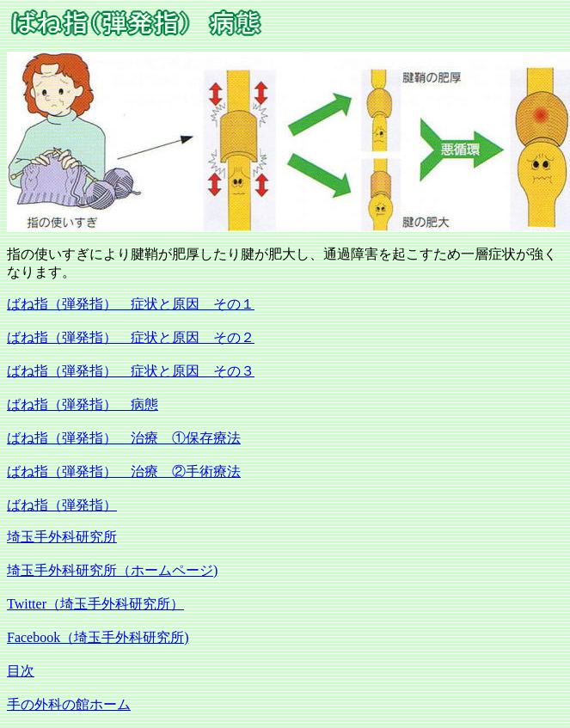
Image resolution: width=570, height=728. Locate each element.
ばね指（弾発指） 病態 (83, 404)
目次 (21, 671)
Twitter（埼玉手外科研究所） (95, 604)
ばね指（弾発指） (62, 505)
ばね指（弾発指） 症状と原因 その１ (131, 304)
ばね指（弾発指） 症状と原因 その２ (131, 337)
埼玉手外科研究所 (62, 537)
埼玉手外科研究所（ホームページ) (112, 570)
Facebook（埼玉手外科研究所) (98, 637)
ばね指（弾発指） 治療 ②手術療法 (124, 471)
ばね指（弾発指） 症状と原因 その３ (131, 371)
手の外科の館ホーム (69, 704)
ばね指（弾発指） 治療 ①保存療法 (124, 438)
